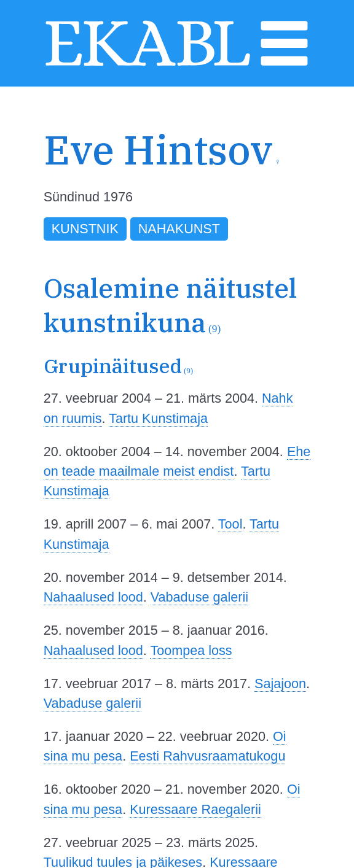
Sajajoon (280, 684)
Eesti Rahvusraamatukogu (207, 756)
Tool (230, 524)
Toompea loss (191, 650)
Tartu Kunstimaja (158, 418)
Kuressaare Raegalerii (195, 809)
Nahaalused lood (93, 597)
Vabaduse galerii (199, 597)
